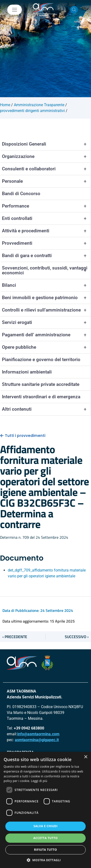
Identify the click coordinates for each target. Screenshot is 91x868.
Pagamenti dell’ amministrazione (46, 335)
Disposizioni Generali (46, 144)
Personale (46, 181)
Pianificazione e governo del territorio (41, 360)
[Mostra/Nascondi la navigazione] (15, 10)
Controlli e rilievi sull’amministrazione (46, 310)
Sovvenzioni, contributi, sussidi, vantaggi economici (46, 270)
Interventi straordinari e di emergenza (41, 397)
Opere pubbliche (46, 347)
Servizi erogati (46, 322)
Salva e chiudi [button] (45, 826)
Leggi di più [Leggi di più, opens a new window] (39, 781)
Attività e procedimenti (46, 231)
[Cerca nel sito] (74, 10)
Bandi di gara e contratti (46, 256)
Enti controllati (46, 218)
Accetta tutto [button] (45, 838)
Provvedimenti (46, 243)
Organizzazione (46, 156)
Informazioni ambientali (27, 372)
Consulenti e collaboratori (46, 169)
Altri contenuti (46, 409)
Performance (46, 206)
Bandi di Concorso (21, 194)
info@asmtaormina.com (38, 734)
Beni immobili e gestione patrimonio (46, 298)
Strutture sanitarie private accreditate (41, 384)
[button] (46, 860)
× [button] (86, 757)
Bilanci (46, 285)
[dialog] (45, 810)
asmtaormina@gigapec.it (37, 740)
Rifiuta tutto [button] (45, 850)
